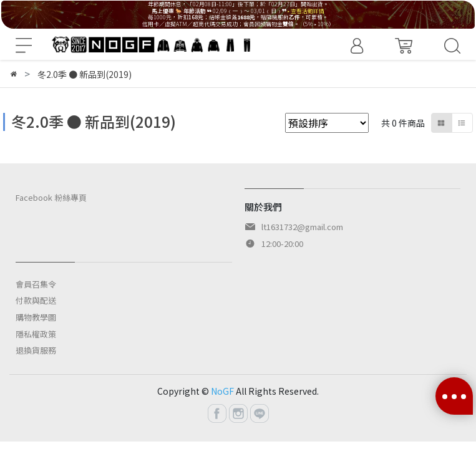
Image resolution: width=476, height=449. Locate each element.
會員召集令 (36, 284)
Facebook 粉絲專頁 (51, 197)
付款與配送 (36, 300)
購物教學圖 (36, 317)
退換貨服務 (36, 350)
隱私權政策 (36, 334)
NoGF (222, 391)
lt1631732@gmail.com (302, 227)
